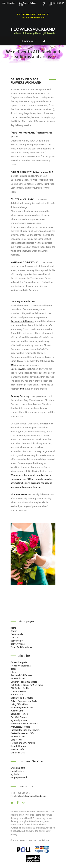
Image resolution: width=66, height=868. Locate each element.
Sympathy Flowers (20, 721)
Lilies (13, 672)
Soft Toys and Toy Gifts (22, 698)
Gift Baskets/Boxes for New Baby (27, 685)
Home (13, 628)
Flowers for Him (18, 679)
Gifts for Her (16, 740)
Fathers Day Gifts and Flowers (25, 730)
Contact (15, 638)
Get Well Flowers (19, 717)
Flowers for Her (18, 737)
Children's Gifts (18, 753)
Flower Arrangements (21, 666)
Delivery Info (17, 641)
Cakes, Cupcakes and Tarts (24, 701)
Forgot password (19, 778)
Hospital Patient (19, 746)
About (14, 631)
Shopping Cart (18, 768)
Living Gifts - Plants (20, 704)
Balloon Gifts (17, 695)
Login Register (18, 771)
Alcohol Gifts (17, 711)
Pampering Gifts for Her (22, 708)
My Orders (16, 774)
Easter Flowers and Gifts (22, 733)
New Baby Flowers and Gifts (24, 724)
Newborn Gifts (17, 750)
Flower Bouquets (19, 662)
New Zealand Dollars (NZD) (27, 4)
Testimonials (17, 634)
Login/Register (8, 3)
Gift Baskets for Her (20, 688)
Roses (13, 669)
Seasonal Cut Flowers (21, 675)
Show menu (29, 41)
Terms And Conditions (21, 647)
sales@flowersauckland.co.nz (32, 796)
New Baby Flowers (19, 714)
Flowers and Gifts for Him (23, 743)
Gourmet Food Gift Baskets (24, 682)
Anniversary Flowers (20, 727)
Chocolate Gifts (18, 691)
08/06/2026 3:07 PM (57, 4)
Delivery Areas (18, 644)
